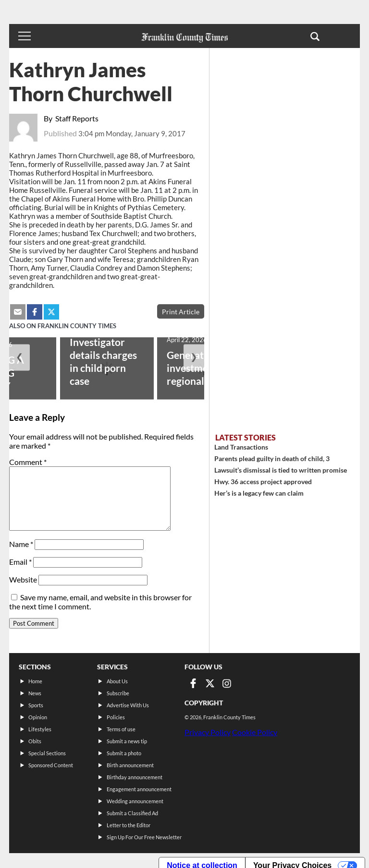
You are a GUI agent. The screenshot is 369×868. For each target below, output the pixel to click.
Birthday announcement (135, 777)
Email (20, 562)
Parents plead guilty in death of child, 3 (272, 458)
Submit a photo (124, 753)
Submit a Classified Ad (132, 813)
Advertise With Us (128, 705)
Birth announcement (130, 765)
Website (23, 579)
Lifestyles (40, 729)
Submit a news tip (127, 741)
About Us (117, 681)
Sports (36, 705)
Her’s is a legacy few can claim (259, 493)
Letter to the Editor (129, 825)
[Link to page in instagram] (227, 683)
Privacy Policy (208, 732)
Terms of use (121, 729)
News (35, 693)
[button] (315, 36)
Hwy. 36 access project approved (263, 482)
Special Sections (47, 753)
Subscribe (118, 693)
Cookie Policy (255, 732)
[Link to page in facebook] (193, 683)
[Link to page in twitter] (210, 683)
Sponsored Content (51, 765)
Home (35, 681)
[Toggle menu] (25, 36)
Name (21, 544)
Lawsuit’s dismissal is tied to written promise (281, 470)
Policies (116, 717)
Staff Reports (77, 118)
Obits (35, 741)
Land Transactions (241, 447)
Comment (28, 462)
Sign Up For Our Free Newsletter (144, 837)
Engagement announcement (139, 789)
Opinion (38, 717)
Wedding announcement (135, 801)
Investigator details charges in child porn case (103, 361)
